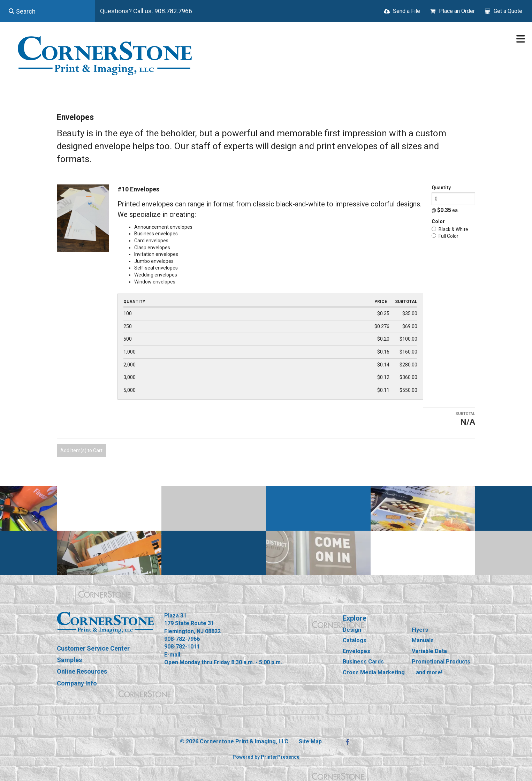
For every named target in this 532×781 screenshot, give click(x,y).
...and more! (427, 672)
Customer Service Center (93, 648)
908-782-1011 (182, 647)
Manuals (423, 640)
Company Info (77, 683)
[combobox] (48, 11)
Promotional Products (441, 662)
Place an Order (457, 11)
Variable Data (429, 651)
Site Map (310, 741)
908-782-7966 (182, 639)
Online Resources (82, 671)
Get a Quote (508, 11)
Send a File (406, 11)
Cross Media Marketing (374, 672)
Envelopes (356, 651)
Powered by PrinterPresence (266, 757)
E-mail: (173, 655)
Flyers (420, 630)
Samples (69, 660)
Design (352, 630)
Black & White (450, 229)
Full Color (445, 236)
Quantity (441, 188)
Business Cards (363, 662)
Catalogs (355, 640)
